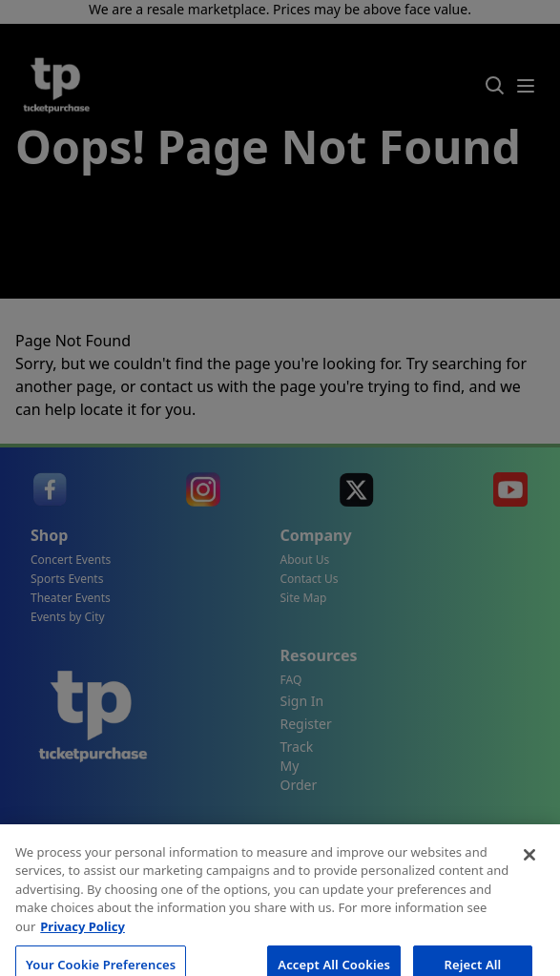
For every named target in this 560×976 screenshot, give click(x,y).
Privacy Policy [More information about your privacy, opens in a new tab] (83, 949)
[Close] (529, 878)
